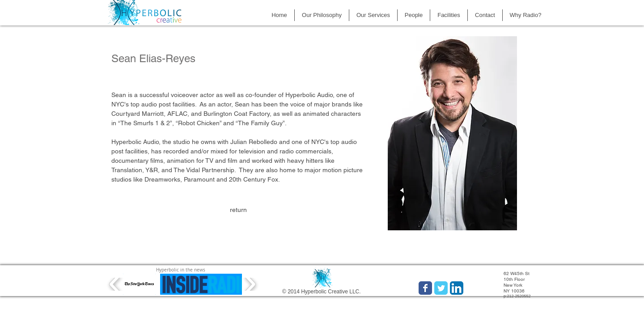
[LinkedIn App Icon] (457, 288)
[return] (238, 210)
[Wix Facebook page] (425, 288)
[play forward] (250, 284)
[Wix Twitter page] (441, 288)
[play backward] (115, 284)
